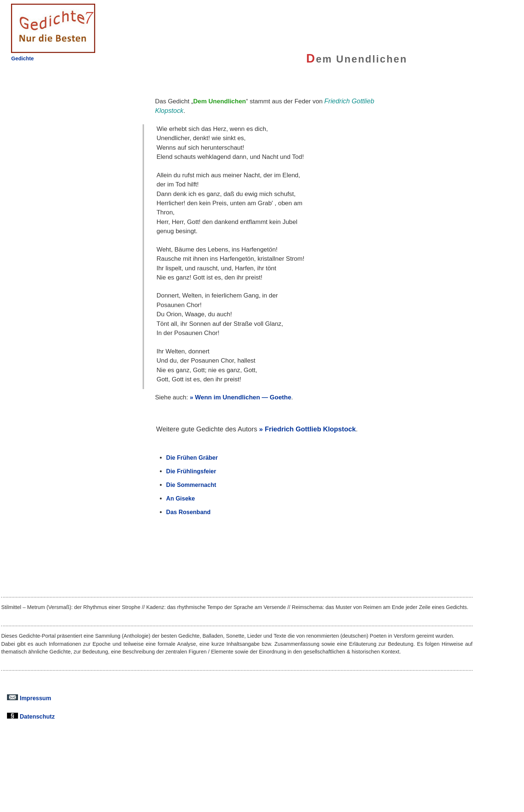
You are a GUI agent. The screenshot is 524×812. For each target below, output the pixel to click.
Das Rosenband (188, 512)
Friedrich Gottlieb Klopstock (310, 429)
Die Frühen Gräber (192, 457)
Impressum (29, 698)
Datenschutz (31, 716)
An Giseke (180, 498)
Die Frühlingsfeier (191, 471)
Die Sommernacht (191, 485)
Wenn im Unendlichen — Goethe (243, 397)
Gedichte (22, 58)
